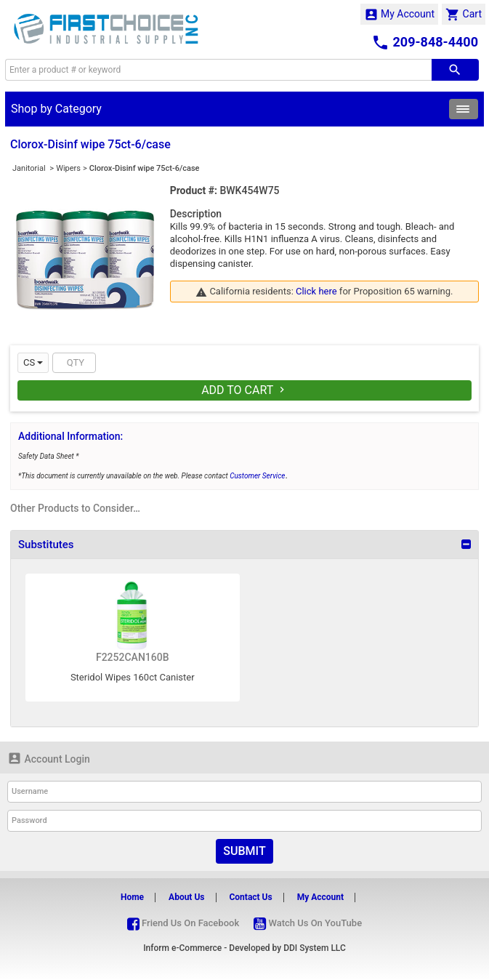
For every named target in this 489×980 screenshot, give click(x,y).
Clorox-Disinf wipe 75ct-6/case (145, 168)
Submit (244, 851)
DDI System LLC (315, 948)
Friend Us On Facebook (183, 923)
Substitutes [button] (46, 545)
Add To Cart (244, 390)
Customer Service (257, 476)
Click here (316, 291)
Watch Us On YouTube (308, 923)
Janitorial (30, 168)
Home (132, 897)
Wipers (68, 168)
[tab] (244, 545)
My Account (400, 15)
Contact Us (250, 897)
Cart (464, 15)
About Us (186, 897)
